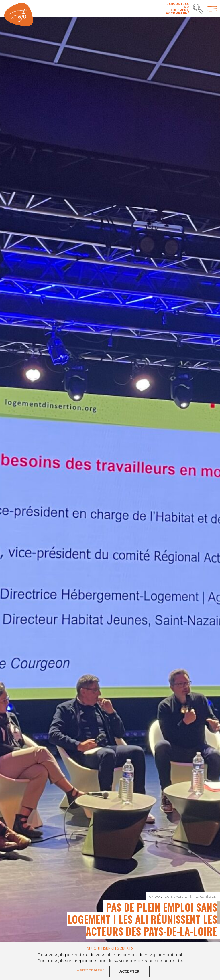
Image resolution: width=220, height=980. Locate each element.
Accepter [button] (129, 971)
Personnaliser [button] (90, 970)
